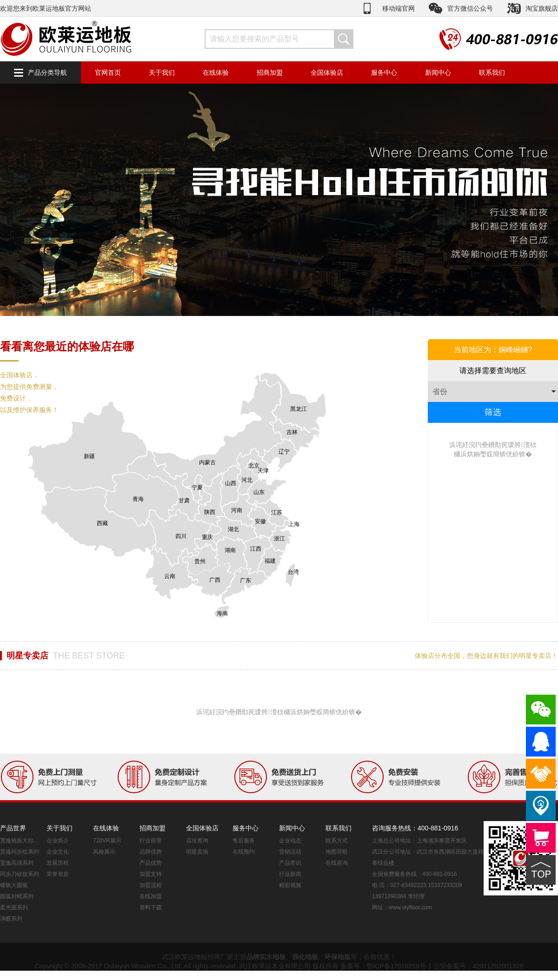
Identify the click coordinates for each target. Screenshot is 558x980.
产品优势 (151, 863)
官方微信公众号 (470, 8)
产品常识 (290, 863)
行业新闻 (290, 874)
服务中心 (384, 72)
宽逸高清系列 (17, 863)
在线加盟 (151, 896)
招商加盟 (270, 72)
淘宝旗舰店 (542, 8)
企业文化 (58, 852)
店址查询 (197, 841)
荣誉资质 (58, 874)
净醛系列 (11, 919)
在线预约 (244, 852)
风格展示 (104, 852)
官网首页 (108, 72)
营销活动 (290, 852)
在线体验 (216, 72)
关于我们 (162, 72)
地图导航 (337, 852)
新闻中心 (438, 72)
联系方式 (337, 841)
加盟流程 (151, 885)
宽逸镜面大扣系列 (21, 841)
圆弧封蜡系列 (17, 896)
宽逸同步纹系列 (20, 852)
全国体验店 (327, 72)
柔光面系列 (14, 908)
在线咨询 (337, 863)
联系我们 (492, 72)
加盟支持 (151, 874)
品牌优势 (151, 852)
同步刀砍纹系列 (20, 874)
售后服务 (244, 841)
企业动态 (290, 841)
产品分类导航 (47, 72)
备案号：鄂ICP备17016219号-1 (386, 966)
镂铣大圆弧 (14, 885)
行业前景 (151, 841)
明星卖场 (197, 852)
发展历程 (58, 863)
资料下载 (151, 908)
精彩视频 (290, 885)
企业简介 (58, 841)
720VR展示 (107, 841)
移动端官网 (399, 8)
